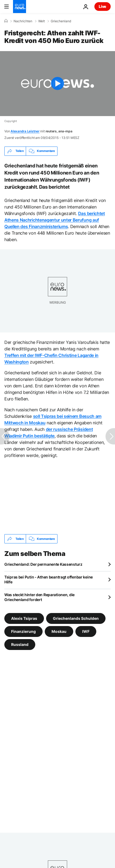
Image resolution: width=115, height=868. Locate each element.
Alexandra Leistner (25, 131)
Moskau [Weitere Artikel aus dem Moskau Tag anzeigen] (59, 631)
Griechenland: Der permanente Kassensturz (43, 564)
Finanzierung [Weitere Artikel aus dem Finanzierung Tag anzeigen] (23, 631)
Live (103, 6)
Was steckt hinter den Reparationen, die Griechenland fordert (39, 597)
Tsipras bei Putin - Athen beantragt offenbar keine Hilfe (49, 579)
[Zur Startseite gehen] (20, 7)
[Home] (6, 21)
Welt (41, 21)
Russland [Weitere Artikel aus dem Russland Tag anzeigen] (20, 644)
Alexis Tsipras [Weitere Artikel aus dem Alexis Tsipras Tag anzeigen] (24, 618)
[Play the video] (58, 84)
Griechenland (61, 21)
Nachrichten (23, 21)
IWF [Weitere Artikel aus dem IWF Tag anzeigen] (86, 631)
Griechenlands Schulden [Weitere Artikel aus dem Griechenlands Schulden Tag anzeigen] (76, 618)
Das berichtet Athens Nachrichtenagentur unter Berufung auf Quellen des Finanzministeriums (55, 220)
